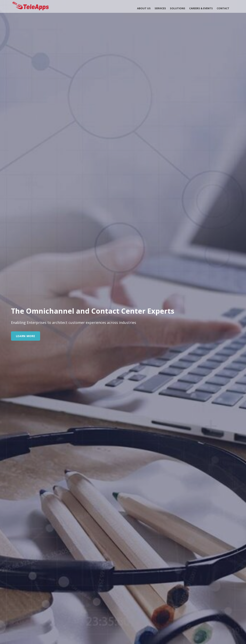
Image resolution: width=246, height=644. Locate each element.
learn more (26, 336)
